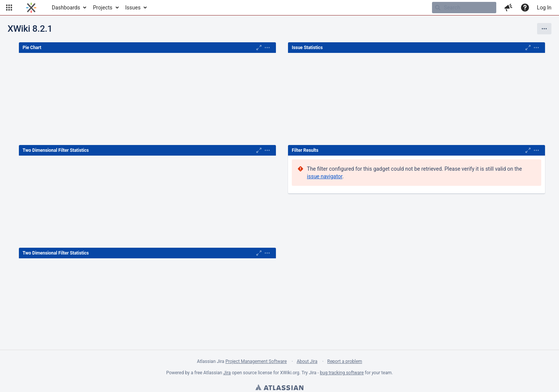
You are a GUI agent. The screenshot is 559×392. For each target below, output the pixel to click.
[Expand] (267, 48)
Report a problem (345, 361)
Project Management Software (256, 361)
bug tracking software (342, 373)
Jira (227, 373)
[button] (9, 8)
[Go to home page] (31, 8)
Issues (133, 8)
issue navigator (325, 176)
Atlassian (279, 388)
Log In (544, 8)
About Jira (307, 361)
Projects (103, 8)
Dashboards (66, 8)
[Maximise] (259, 48)
